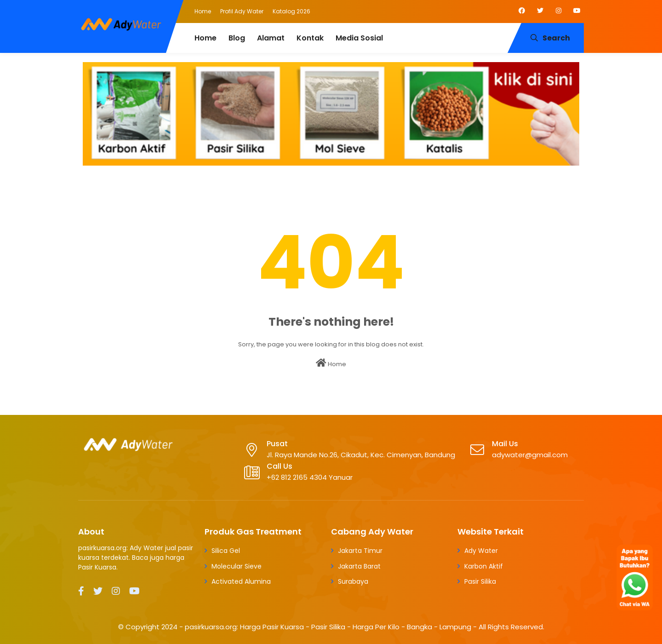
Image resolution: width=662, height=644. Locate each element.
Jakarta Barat (359, 566)
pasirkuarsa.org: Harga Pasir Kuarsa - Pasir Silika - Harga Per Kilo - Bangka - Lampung (328, 627)
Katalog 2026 (291, 11)
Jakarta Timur (360, 551)
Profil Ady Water (242, 11)
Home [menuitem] (205, 38)
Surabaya (353, 581)
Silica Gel (226, 551)
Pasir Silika (480, 581)
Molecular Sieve (237, 566)
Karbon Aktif (484, 566)
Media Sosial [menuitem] (359, 38)
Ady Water (481, 551)
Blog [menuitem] (237, 38)
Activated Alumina (241, 581)
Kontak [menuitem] (310, 38)
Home (203, 11)
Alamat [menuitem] (271, 38)
